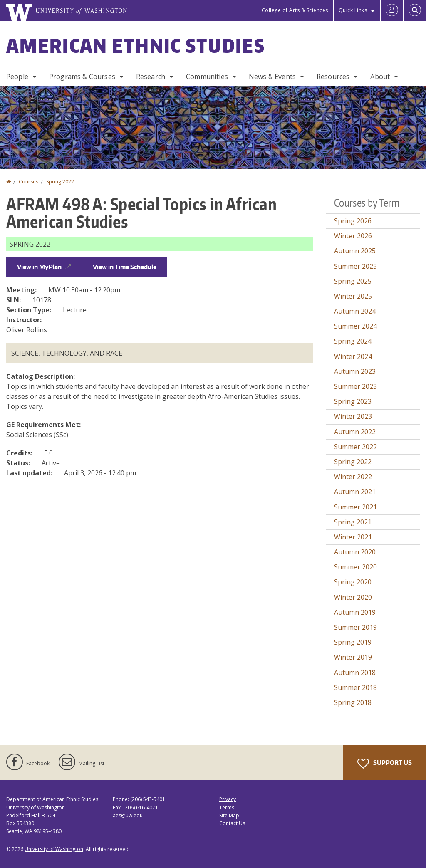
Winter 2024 (353, 356)
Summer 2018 (355, 687)
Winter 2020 (353, 597)
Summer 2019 (355, 627)
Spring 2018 (353, 702)
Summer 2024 (355, 326)
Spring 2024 (353, 341)
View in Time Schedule (125, 267)
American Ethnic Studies (136, 45)
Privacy (228, 799)
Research (151, 77)
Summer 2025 (355, 266)
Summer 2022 (355, 447)
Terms (227, 807)
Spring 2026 (353, 221)
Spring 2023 (353, 401)
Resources (333, 77)
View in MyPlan (44, 267)
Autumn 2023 (355, 371)
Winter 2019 (353, 657)
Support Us (385, 764)
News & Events (272, 77)
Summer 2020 (355, 567)
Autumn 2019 (355, 612)
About (380, 77)
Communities (207, 77)
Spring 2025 (353, 281)
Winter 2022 (353, 477)
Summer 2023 (355, 386)
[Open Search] (415, 10)
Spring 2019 (353, 642)
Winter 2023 (353, 416)
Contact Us (232, 823)
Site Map (229, 815)
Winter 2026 (353, 236)
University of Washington (54, 849)
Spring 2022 (60, 182)
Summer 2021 (355, 507)
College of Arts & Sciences (295, 10)
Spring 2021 (353, 522)
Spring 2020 (353, 582)
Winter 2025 (353, 296)
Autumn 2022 (355, 432)
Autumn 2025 (355, 251)
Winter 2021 (353, 537)
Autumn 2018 (355, 673)
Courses (28, 182)
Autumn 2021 (355, 492)
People (17, 77)
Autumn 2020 (355, 552)
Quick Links (353, 10)
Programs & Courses (82, 77)
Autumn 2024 (355, 311)
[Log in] (392, 10)
